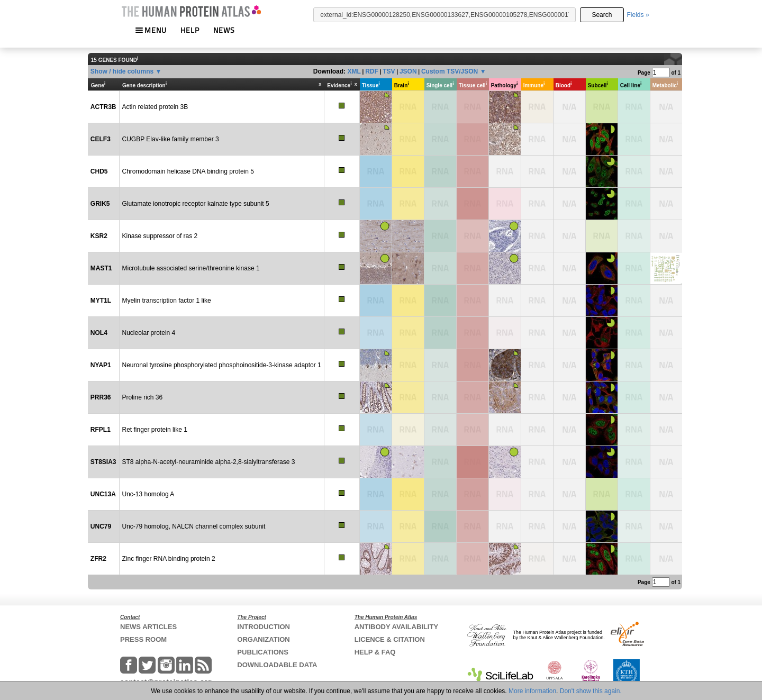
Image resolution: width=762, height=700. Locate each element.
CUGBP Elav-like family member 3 (171, 139)
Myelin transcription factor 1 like (167, 301)
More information (532, 691)
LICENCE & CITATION (390, 639)
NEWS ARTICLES (148, 627)
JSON (408, 71)
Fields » (638, 15)
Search (602, 15)
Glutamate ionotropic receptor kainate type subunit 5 (196, 204)
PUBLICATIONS (263, 652)
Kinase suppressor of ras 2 (160, 236)
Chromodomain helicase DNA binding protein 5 (188, 171)
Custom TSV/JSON (450, 71)
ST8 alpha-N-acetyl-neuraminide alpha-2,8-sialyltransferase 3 (209, 462)
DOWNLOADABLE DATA (277, 665)
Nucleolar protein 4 (149, 333)
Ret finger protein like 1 (155, 430)
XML (354, 71)
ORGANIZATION (263, 639)
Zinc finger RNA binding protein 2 (169, 559)
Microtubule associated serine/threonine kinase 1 (191, 268)
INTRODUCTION (264, 627)
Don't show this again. (591, 691)
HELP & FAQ (375, 652)
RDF (372, 71)
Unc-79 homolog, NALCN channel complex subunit (194, 526)
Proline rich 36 (143, 397)
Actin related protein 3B (155, 107)
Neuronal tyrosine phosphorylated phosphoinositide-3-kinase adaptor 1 (222, 365)
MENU (151, 30)
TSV (389, 71)
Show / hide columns (122, 71)
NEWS (224, 30)
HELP (190, 30)
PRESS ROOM (143, 639)
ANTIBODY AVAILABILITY (396, 627)
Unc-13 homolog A (148, 494)
